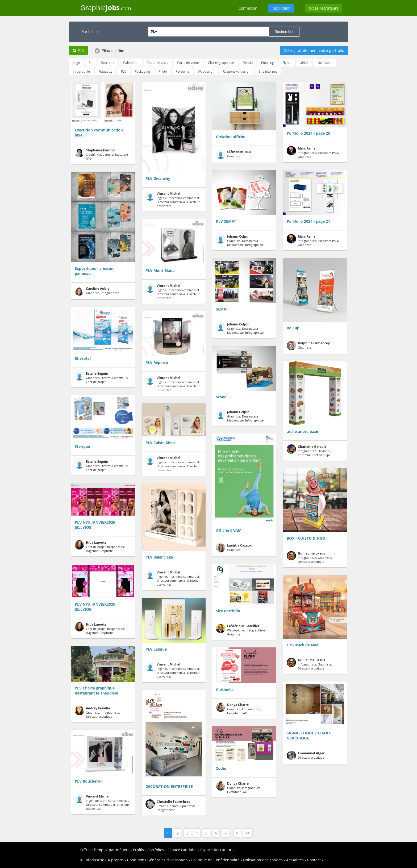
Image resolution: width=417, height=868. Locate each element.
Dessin (248, 63)
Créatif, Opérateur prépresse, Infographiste (171, 806)
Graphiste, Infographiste (97, 291)
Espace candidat (182, 850)
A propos (116, 860)
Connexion (248, 8)
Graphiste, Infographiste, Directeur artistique (97, 712)
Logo (76, 63)
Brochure (108, 63)
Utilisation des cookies (263, 860)
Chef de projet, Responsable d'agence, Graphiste (100, 546)
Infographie (81, 71)
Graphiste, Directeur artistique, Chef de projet (101, 377)
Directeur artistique (306, 756)
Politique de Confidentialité (215, 860)
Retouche (182, 71)
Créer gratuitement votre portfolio (314, 50)
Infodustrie (94, 860)
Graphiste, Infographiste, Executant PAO (239, 709)
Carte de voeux (188, 63)
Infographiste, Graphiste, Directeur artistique (309, 557)
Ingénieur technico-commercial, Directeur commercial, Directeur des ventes (102, 802)
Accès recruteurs (324, 8)
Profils (138, 850)
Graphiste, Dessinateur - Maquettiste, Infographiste (240, 240)
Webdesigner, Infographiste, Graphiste (241, 630)
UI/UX (304, 63)
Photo (163, 71)
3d (90, 63)
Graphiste (234, 154)
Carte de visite (158, 63)
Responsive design (237, 71)
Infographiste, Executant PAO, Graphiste (313, 152)
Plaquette (105, 71)
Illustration (325, 63)
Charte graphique (221, 63)
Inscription (281, 8)
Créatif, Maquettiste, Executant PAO (101, 154)
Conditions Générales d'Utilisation (157, 860)
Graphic (106, 7)
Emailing (268, 63)
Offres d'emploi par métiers (105, 850)
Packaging (142, 71)
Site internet (268, 71)
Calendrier (131, 63)
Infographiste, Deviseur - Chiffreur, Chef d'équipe (309, 451)
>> (248, 833)
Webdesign (206, 71)
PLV (124, 71)
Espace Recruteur (216, 850)
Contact (314, 860)
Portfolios (156, 850)
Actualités (295, 860)
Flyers (287, 63)
